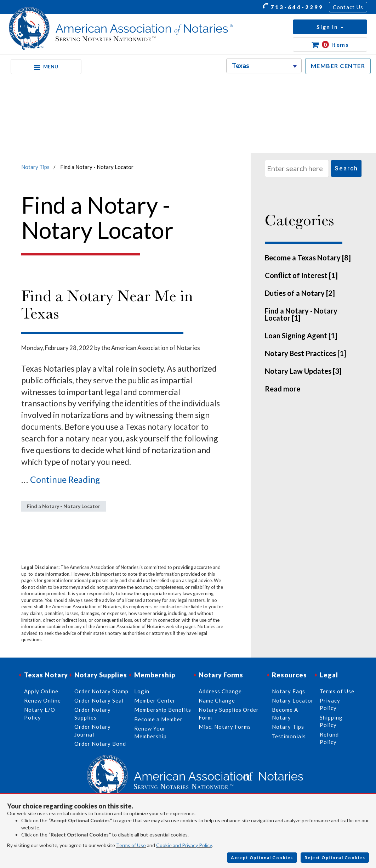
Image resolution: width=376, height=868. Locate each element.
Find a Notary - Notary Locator (64, 506)
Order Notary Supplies (93, 713)
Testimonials (289, 736)
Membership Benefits (163, 710)
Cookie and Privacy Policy (184, 845)
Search (346, 168)
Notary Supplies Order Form (229, 713)
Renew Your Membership (150, 732)
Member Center (155, 700)
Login (142, 691)
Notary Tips (35, 167)
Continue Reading (65, 479)
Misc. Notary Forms (225, 727)
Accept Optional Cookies (262, 858)
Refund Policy (329, 738)
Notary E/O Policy (40, 713)
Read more (283, 389)
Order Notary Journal (93, 730)
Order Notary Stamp (101, 691)
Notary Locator (293, 700)
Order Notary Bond (100, 744)
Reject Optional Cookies (335, 858)
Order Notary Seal (99, 700)
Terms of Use (131, 845)
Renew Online (42, 700)
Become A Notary (285, 713)
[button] (330, 27)
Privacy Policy (330, 704)
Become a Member (158, 719)
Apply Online (41, 691)
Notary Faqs (289, 691)
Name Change (217, 700)
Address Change (220, 691)
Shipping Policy (331, 721)
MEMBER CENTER (338, 66)
